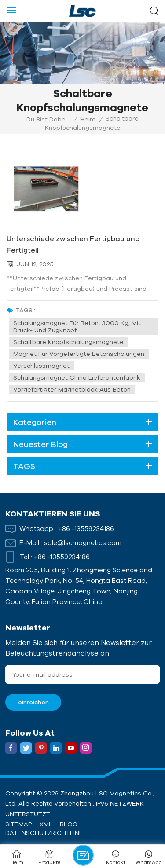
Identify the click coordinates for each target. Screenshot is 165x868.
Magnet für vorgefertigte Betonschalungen (79, 354)
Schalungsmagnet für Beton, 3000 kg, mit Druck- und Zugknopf (77, 326)
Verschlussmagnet (41, 366)
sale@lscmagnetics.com (83, 543)
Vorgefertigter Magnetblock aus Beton (72, 389)
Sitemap (18, 824)
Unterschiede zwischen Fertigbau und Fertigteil (73, 244)
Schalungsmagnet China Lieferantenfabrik (77, 377)
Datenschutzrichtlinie (45, 833)
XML (46, 824)
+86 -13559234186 (86, 529)
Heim (88, 119)
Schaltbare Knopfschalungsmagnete (68, 342)
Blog (69, 824)
